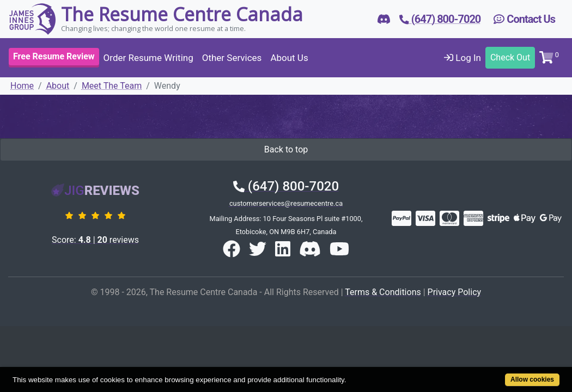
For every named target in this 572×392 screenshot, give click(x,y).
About (58, 86)
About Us (289, 58)
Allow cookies (501, 374)
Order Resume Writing (148, 58)
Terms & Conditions (383, 292)
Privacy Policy (455, 292)
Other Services (232, 58)
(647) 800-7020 (286, 186)
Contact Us (524, 19)
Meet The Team (112, 86)
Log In (463, 58)
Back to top (286, 149)
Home (22, 86)
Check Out (510, 57)
